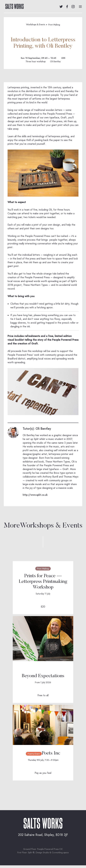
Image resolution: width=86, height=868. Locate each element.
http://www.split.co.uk (35, 495)
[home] (14, 6)
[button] (80, 6)
